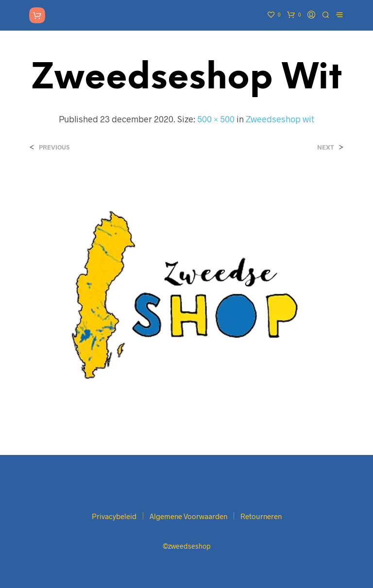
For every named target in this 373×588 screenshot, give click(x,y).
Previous (54, 147)
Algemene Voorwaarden (188, 516)
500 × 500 (216, 119)
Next (326, 147)
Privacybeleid (114, 516)
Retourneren (261, 516)
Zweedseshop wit (280, 119)
